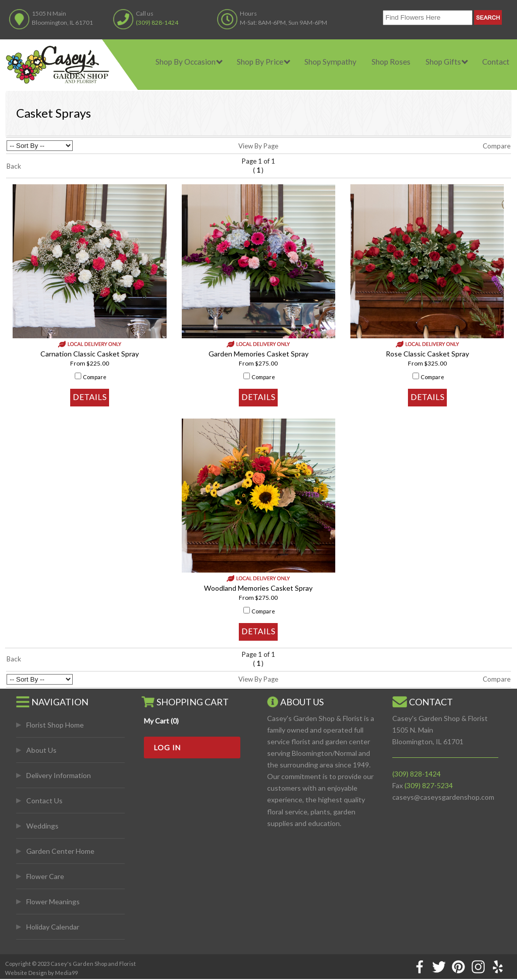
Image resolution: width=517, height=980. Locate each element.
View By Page (258, 146)
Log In (167, 747)
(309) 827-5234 (429, 785)
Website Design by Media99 (41, 973)
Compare (497, 146)
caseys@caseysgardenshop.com (443, 797)
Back (14, 166)
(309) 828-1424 (157, 22)
